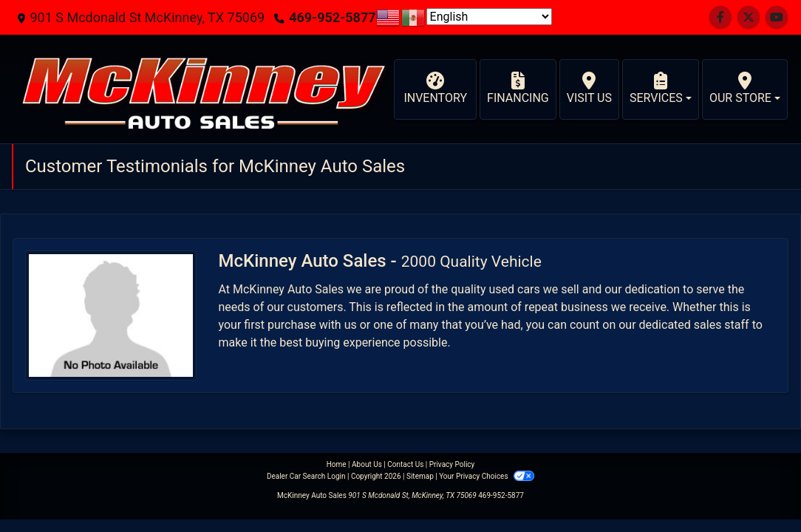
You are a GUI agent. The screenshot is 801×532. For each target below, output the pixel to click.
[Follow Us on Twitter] (749, 17)
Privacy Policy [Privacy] (452, 464)
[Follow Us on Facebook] (720, 17)
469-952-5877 (332, 17)
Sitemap (420, 476)
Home (337, 464)
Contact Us (405, 464)
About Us (367, 464)
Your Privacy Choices (487, 476)
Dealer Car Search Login (306, 476)
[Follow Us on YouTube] (777, 17)
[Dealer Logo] (202, 89)
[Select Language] (489, 17)
